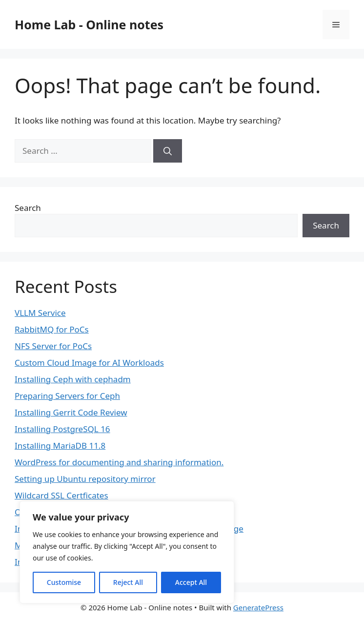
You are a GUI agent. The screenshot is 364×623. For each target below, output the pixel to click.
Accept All (191, 582)
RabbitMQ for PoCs (52, 329)
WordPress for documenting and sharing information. (119, 462)
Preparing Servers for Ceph (67, 396)
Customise (64, 582)
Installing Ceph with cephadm (73, 379)
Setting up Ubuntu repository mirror (85, 479)
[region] (127, 552)
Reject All (128, 582)
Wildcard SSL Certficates (61, 495)
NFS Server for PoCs (53, 346)
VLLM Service (40, 313)
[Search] (168, 151)
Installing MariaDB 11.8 (60, 446)
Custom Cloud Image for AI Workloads (89, 363)
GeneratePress (258, 607)
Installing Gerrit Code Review (71, 412)
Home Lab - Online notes (89, 24)
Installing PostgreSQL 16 (62, 429)
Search (28, 208)
